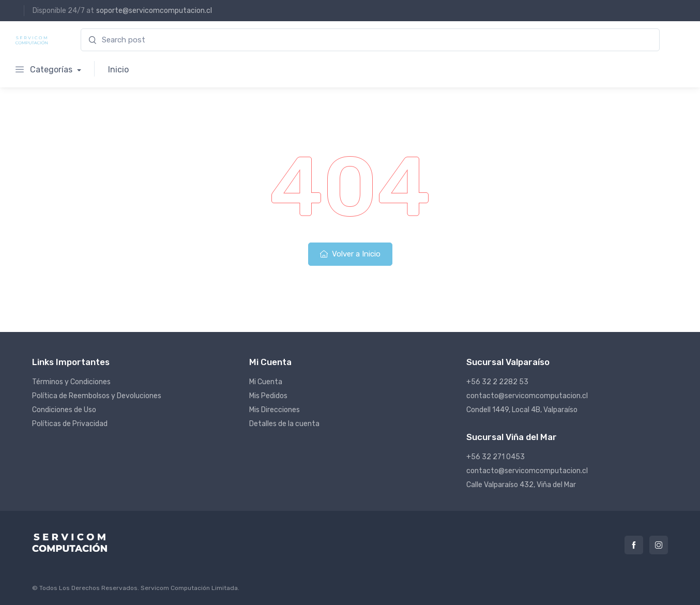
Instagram (659, 545)
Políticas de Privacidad (70, 424)
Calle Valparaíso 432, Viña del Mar (521, 485)
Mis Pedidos (268, 396)
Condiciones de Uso (64, 410)
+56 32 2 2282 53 (497, 382)
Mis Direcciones (275, 410)
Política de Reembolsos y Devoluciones (97, 396)
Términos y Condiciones (71, 382)
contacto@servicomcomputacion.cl (527, 396)
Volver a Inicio (350, 254)
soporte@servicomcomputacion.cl (154, 11)
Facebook (634, 545)
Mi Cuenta (266, 382)
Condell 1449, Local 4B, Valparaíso (522, 410)
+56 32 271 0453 (496, 457)
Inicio (118, 70)
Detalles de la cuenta (284, 424)
